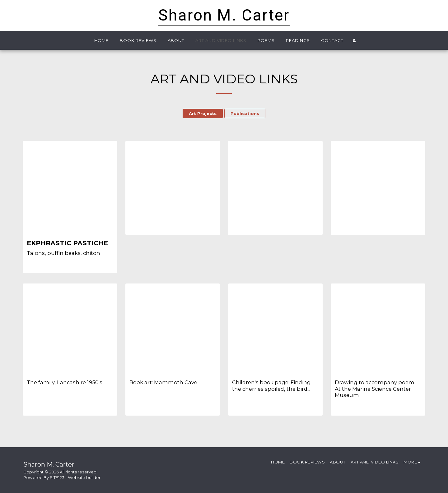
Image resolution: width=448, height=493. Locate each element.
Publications (245, 113)
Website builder (84, 477)
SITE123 (57, 477)
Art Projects (203, 113)
